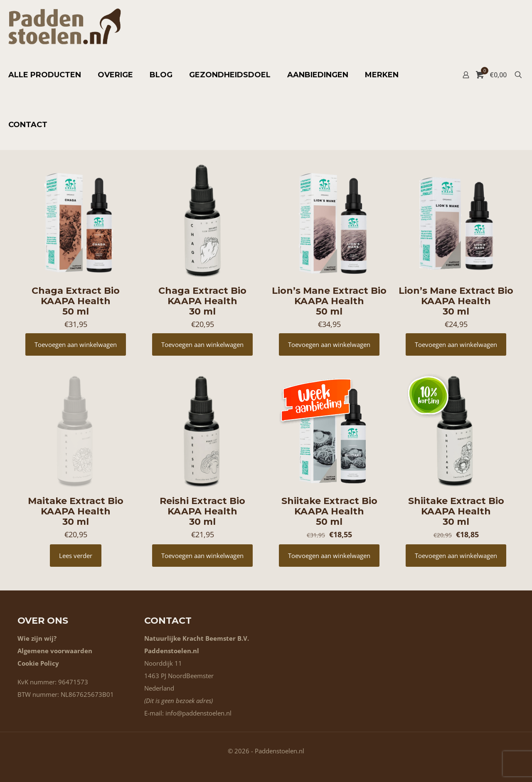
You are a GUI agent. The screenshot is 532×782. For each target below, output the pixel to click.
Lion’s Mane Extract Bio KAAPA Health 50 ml (329, 301)
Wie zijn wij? (37, 638)
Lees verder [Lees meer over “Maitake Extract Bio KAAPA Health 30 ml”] (76, 556)
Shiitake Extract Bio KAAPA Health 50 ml (329, 511)
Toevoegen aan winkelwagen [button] (76, 344)
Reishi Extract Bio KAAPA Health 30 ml (202, 511)
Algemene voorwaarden (55, 651)
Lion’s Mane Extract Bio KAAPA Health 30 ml (456, 301)
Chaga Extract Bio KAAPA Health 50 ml (76, 301)
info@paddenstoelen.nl (198, 713)
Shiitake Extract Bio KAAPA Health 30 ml (456, 511)
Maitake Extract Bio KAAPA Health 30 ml (76, 511)
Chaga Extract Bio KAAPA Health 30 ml (202, 301)
